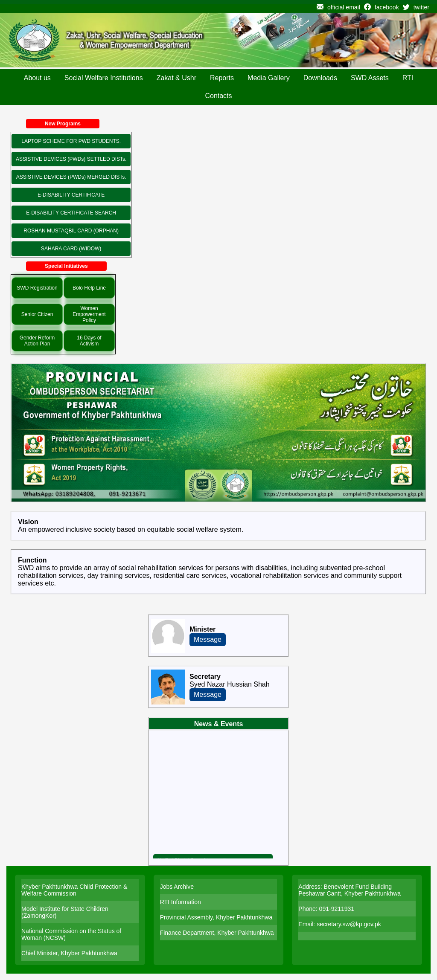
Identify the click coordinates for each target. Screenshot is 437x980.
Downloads (320, 78)
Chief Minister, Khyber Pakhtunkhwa (69, 953)
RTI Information (181, 902)
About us (37, 78)
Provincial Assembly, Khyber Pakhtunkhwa (216, 917)
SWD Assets (370, 78)
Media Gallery (269, 78)
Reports (222, 78)
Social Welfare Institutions (104, 78)
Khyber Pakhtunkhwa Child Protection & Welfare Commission (74, 890)
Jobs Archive (177, 887)
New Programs (63, 124)
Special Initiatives (66, 266)
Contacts (218, 96)
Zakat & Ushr (176, 78)
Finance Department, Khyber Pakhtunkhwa (217, 933)
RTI (408, 78)
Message (208, 639)
